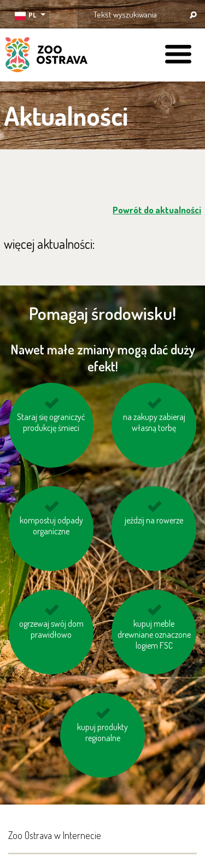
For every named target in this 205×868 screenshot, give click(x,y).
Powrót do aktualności (157, 210)
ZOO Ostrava (46, 56)
